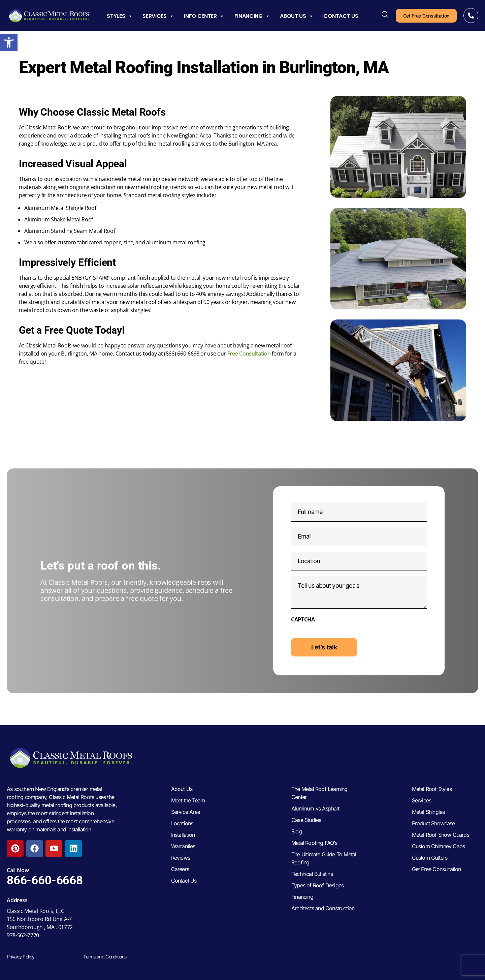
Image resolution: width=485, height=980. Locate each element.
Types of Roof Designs (317, 885)
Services (158, 16)
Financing (252, 16)
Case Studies (306, 820)
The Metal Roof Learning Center (319, 793)
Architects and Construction (323, 908)
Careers (180, 869)
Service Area (186, 812)
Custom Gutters (430, 858)
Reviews (181, 858)
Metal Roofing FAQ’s (314, 843)
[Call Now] (471, 16)
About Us (297, 16)
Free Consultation (249, 354)
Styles (120, 16)
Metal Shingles (428, 812)
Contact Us (341, 16)
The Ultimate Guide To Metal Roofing (324, 858)
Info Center (204, 16)
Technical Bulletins (312, 874)
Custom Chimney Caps (439, 846)
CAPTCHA (303, 619)
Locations (182, 823)
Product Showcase (433, 823)
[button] (9, 42)
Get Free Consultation (437, 869)
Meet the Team (188, 800)
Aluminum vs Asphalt (315, 808)
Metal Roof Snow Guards (441, 835)
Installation (183, 835)
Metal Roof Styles (432, 789)
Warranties (183, 846)
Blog (297, 831)
